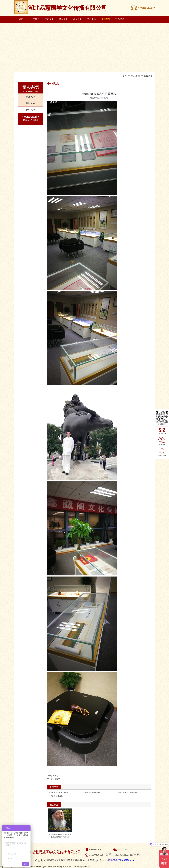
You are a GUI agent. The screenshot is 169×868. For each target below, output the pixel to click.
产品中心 (92, 19)
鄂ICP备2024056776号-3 (121, 860)
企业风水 (31, 110)
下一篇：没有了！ (54, 779)
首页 (21, 19)
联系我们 (120, 19)
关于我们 (35, 19)
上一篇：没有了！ (54, 776)
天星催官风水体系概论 (92, 792)
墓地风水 (31, 103)
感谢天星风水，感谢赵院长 (128, 792)
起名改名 (77, 19)
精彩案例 (106, 19)
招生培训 (63, 19)
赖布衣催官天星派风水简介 (59, 792)
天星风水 (49, 19)
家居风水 (31, 97)
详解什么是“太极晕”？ (57, 796)
